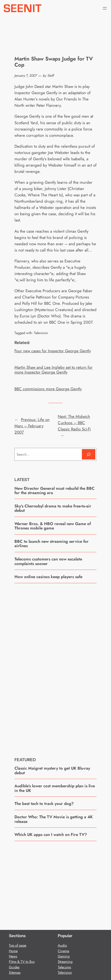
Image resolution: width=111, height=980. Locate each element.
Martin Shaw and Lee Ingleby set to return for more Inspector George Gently (53, 370)
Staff (51, 76)
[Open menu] (105, 8)
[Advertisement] (56, 666)
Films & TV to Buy (22, 962)
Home (13, 951)
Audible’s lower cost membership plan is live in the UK (55, 788)
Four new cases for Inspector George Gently (53, 351)
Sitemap (15, 972)
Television (41, 333)
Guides (14, 967)
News (13, 956)
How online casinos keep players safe (48, 577)
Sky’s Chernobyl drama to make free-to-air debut (53, 508)
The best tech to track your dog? (44, 804)
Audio (62, 945)
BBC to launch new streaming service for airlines (52, 544)
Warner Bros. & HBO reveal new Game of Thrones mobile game (53, 526)
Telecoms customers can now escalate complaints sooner (48, 561)
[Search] (89, 454)
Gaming (64, 956)
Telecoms (64, 967)
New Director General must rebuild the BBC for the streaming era (55, 491)
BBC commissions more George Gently (48, 389)
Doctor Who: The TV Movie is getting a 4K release (54, 819)
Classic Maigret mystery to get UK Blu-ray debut (52, 770)
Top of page (18, 945)
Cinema (63, 951)
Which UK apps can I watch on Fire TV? (51, 835)
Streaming (65, 962)
